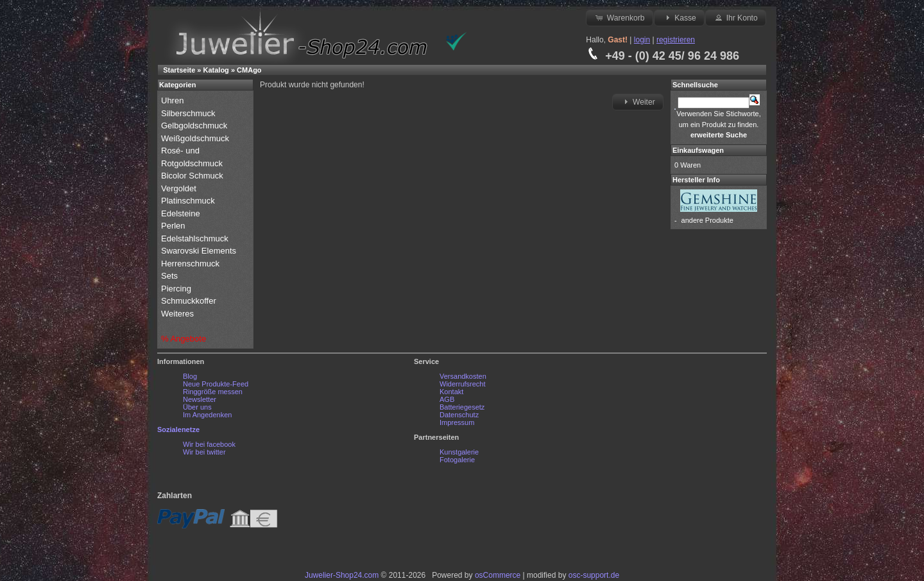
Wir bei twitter (204, 452)
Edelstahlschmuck (195, 238)
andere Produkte (707, 220)
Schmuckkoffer (189, 301)
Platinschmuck (189, 201)
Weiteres (179, 314)
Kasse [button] (679, 17)
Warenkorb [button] (619, 17)
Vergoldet (180, 188)
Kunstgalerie (459, 452)
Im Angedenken (207, 415)
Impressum (457, 422)
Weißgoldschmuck (196, 138)
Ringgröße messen (213, 392)
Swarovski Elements (199, 251)
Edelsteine (182, 213)
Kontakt (451, 392)
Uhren (174, 100)
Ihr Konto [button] (735, 17)
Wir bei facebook (209, 444)
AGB (447, 399)
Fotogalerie (457, 460)
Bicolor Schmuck (193, 176)
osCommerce (498, 575)
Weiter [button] (638, 101)
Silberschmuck (189, 113)
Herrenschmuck (192, 264)
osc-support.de (594, 575)
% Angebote (184, 339)
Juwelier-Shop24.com (342, 575)
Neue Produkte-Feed (216, 384)
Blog (190, 376)
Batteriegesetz (462, 407)
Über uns (197, 407)
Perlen (174, 226)
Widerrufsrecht (463, 384)
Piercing (176, 289)
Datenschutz (459, 415)
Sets (169, 276)
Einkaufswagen (698, 150)
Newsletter (200, 399)
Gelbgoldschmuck (195, 126)
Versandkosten (463, 376)
